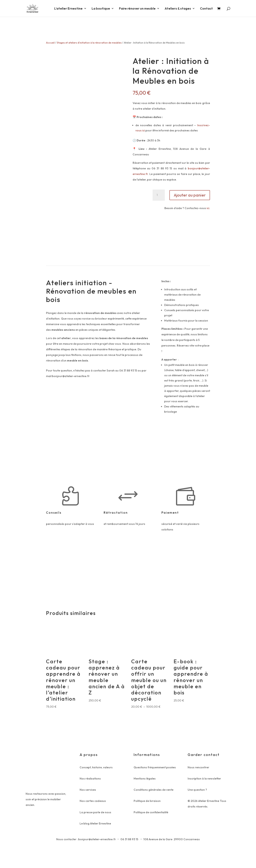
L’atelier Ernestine (68, 9)
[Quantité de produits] (159, 195)
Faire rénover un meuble (137, 9)
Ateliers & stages (178, 9)
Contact (206, 9)
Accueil (50, 43)
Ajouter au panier (190, 195)
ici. (208, 208)
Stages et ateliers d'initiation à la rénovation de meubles (89, 43)
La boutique (101, 9)
